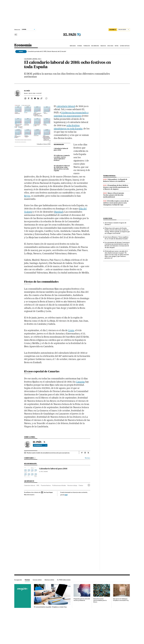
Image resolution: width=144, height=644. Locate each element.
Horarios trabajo (72, 485)
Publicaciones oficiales (59, 485)
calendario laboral (66, 106)
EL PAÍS (27, 91)
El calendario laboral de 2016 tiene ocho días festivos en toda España (62, 168)
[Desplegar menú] (16, 35)
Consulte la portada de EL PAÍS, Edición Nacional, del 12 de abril (47, 51)
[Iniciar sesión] (124, 30)
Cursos (27, 580)
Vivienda (80, 46)
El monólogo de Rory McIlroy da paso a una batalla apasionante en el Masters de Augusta (116, 187)
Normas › (88, 458)
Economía (23, 45)
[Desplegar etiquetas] (89, 485)
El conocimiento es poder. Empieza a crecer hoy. (50, 607)
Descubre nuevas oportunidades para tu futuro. (100, 600)
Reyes (27, 196)
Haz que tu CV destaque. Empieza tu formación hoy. (121, 600)
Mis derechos (95, 46)
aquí (66, 495)
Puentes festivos (46, 485)
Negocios (103, 46)
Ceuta (71, 330)
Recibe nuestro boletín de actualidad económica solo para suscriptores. (48, 453)
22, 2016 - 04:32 (35, 93)
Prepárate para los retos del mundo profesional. (82, 600)
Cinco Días (110, 46)
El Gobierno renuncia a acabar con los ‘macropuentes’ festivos (62, 158)
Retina (117, 46)
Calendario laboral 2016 (32, 59)
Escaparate (18, 580)
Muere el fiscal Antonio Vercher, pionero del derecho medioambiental (114, 195)
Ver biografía (40, 445)
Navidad (59, 212)
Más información (30, 495)
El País (41, 472)
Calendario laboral (30, 485)
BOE (38, 485)
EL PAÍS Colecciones (64, 580)
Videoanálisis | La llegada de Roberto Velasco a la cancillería (115, 180)
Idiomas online (49, 580)
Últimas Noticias (125, 46)
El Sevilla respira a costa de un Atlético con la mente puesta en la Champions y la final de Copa (116, 203)
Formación (87, 46)
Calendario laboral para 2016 (61, 149)
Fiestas (81, 485)
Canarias (80, 382)
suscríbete (113, 30)
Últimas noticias (109, 176)
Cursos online (37, 580)
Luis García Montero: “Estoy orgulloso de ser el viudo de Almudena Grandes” (117, 238)
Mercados (73, 46)
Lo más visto (108, 218)
